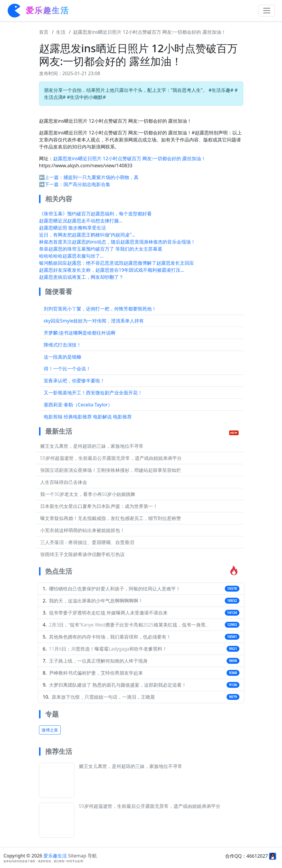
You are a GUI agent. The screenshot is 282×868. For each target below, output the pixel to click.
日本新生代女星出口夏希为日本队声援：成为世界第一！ (99, 506)
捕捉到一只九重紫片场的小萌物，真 (101, 177)
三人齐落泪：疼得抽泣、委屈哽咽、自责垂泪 (87, 542)
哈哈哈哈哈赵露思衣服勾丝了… (71, 256)
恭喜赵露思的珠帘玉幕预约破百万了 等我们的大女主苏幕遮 (101, 249)
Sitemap (77, 856)
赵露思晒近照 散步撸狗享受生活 (72, 228)
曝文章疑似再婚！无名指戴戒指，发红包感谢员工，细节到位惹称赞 (111, 518)
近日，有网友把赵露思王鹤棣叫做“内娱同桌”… (87, 235)
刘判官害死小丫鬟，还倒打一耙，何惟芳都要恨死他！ (100, 309)
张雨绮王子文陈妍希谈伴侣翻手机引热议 (82, 554)
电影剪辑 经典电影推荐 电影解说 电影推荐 (88, 417)
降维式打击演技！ (63, 345)
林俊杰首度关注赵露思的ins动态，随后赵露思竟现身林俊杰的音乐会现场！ (117, 242)
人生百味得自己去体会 (64, 482)
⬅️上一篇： (51, 177)
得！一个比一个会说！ (67, 369)
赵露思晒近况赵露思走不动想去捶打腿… (81, 221)
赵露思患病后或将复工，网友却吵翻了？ (81, 277)
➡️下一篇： (51, 184)
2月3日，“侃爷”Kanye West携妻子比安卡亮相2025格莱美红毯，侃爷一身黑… (129, 625)
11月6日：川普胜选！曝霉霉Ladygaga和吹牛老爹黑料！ (108, 649)
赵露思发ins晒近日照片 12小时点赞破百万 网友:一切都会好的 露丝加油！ (150, 32)
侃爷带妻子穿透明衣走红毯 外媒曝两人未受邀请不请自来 (108, 613)
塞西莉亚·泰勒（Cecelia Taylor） (78, 405)
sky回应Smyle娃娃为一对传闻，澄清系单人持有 (94, 321)
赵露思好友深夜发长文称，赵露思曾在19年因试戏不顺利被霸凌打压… (112, 270)
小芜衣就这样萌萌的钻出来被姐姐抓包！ (82, 530)
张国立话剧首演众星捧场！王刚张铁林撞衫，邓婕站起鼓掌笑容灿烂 (111, 470)
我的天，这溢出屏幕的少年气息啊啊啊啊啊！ (96, 601)
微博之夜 (50, 730)
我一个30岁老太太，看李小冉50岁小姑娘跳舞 (88, 494)
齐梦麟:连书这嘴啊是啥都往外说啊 (80, 333)
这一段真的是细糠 (63, 357)
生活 (61, 32)
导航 (92, 856)
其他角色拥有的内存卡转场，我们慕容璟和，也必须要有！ (110, 637)
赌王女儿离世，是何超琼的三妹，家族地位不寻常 (92, 446)
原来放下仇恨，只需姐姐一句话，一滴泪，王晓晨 (103, 697)
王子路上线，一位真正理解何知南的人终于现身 (98, 661)
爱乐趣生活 (55, 856)
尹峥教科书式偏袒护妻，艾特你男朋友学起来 (96, 673)
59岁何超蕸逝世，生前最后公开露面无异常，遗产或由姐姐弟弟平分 (111, 458)
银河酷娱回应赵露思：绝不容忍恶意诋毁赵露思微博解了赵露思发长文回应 (116, 263)
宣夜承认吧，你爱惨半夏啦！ (74, 381)
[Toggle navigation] (267, 11)
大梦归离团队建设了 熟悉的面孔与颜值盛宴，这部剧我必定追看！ (118, 685)
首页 (44, 32)
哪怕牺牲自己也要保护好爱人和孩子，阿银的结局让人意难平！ (115, 589)
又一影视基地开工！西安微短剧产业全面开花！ (93, 393)
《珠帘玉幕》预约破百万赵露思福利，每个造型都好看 (95, 214)
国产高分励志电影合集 (87, 184)
